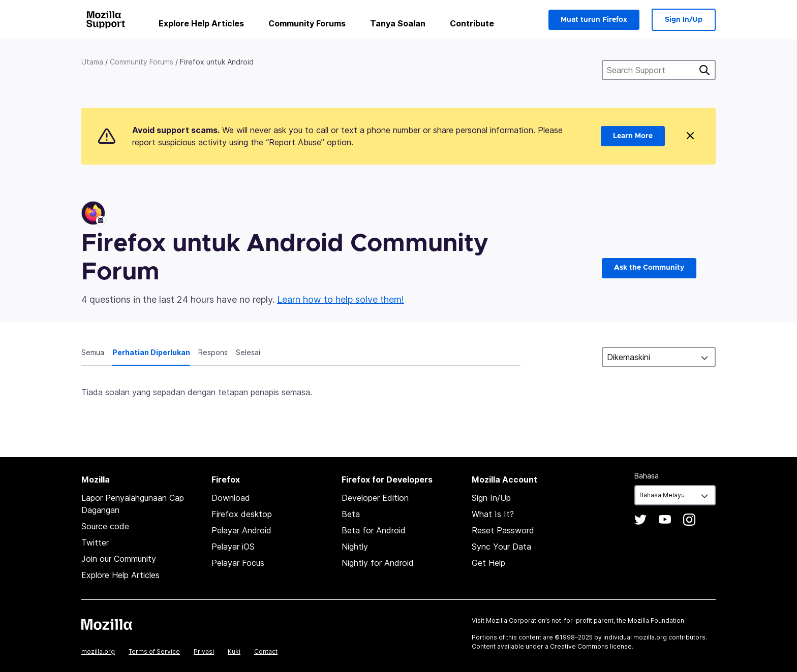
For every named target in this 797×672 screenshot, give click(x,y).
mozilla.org (98, 651)
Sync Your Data (501, 547)
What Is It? (493, 514)
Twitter (95, 542)
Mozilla (107, 624)
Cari (704, 70)
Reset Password (503, 530)
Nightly (355, 547)
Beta (351, 514)
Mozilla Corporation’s (518, 620)
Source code (105, 526)
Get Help (488, 563)
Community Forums (307, 23)
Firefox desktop (242, 514)
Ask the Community (649, 268)
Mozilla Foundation (656, 620)
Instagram (689, 520)
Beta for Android (374, 530)
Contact (266, 651)
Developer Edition (375, 498)
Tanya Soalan (398, 23)
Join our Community (119, 559)
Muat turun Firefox (594, 20)
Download (231, 498)
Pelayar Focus (238, 563)
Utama (92, 62)
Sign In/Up (684, 20)
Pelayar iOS (233, 547)
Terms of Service (154, 651)
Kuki (234, 651)
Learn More (633, 136)
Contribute (472, 23)
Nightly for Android (378, 563)
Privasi (204, 651)
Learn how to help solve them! (341, 299)
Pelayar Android (241, 530)
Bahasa (647, 476)
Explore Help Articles (201, 23)
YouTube (665, 520)
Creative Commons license (591, 646)
